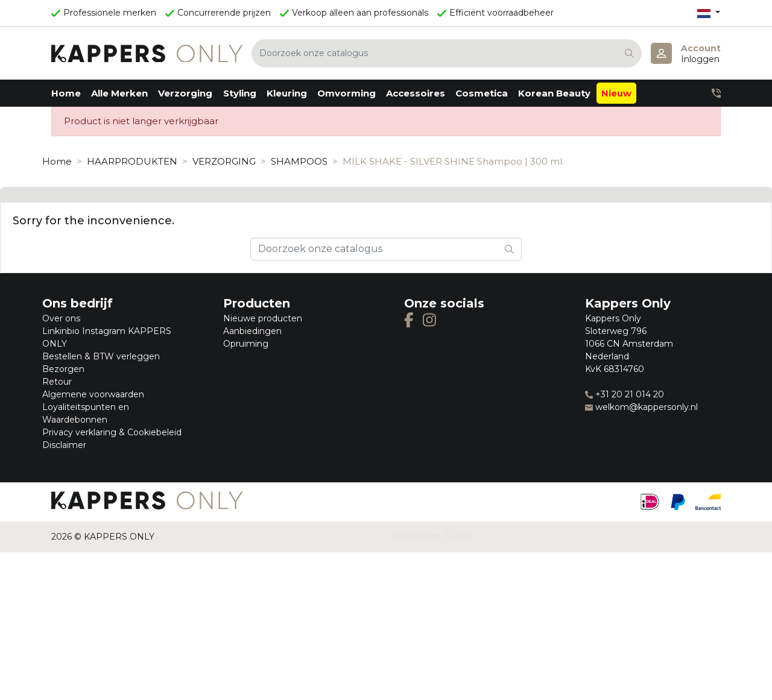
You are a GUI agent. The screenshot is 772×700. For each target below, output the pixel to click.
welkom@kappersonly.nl (641, 407)
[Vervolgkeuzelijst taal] (709, 13)
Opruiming (246, 344)
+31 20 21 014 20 (625, 394)
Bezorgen (63, 369)
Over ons (61, 318)
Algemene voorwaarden (93, 394)
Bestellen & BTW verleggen (101, 356)
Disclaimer (64, 445)
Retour (57, 382)
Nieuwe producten (263, 318)
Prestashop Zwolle (432, 537)
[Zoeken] (447, 53)
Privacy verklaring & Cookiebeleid (112, 432)
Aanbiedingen (252, 331)
